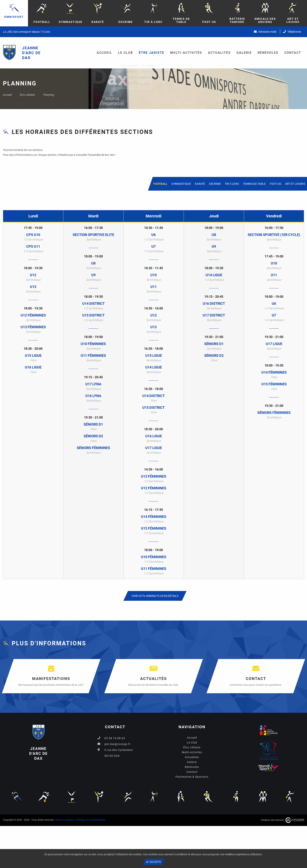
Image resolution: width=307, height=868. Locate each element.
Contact (293, 53)
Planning (49, 95)
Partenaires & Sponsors (192, 777)
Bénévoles (268, 53)
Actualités (219, 53)
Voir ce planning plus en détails (155, 596)
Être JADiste (152, 53)
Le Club (126, 53)
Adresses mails (265, 32)
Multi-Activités (186, 53)
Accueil (104, 53)
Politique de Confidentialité (91, 820)
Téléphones (292, 32)
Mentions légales (65, 820)
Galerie (244, 53)
